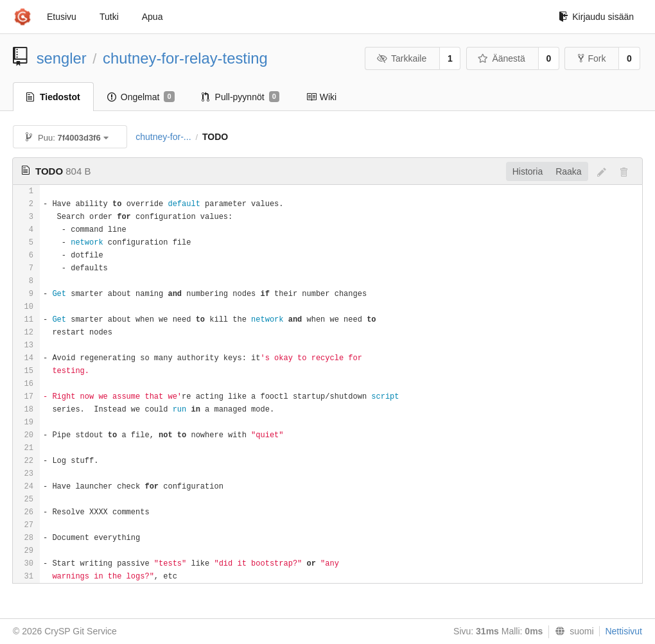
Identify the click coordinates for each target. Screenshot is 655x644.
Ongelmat (141, 97)
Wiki (321, 97)
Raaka (568, 171)
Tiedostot (53, 97)
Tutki (109, 17)
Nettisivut (624, 631)
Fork (592, 58)
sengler (62, 58)
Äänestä (502, 58)
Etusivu (62, 17)
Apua (153, 17)
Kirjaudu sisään (596, 17)
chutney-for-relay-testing (185, 58)
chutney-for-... (163, 137)
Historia (528, 171)
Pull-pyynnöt (240, 97)
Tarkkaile (401, 58)
